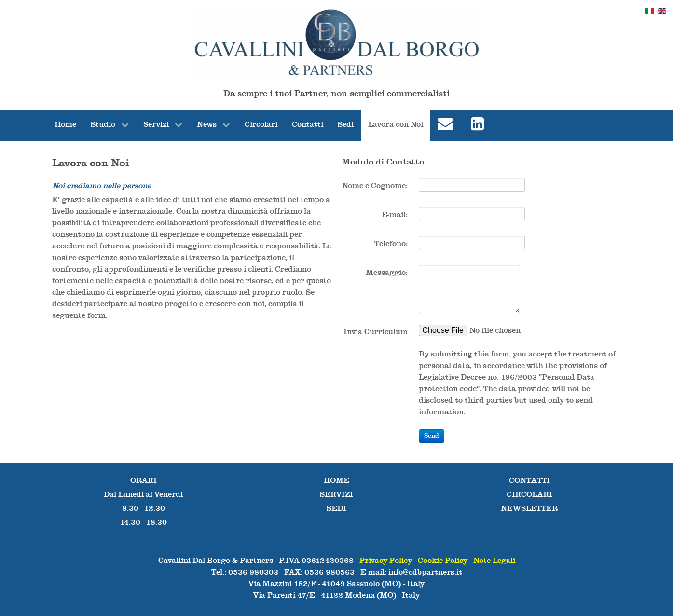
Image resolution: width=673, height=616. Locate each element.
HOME (336, 481)
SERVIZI (336, 495)
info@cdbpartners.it (425, 573)
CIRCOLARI (529, 495)
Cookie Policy (443, 561)
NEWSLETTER (529, 509)
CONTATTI (529, 481)
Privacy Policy (386, 561)
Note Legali (494, 561)
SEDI (336, 509)
